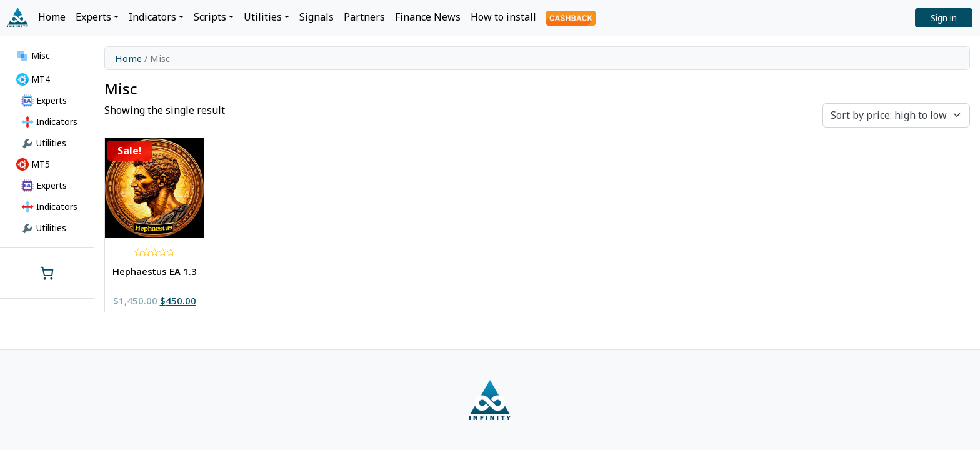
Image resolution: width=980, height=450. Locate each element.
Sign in (944, 18)
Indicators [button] (152, 17)
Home (52, 17)
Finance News (428, 17)
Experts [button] (93, 17)
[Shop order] (896, 116)
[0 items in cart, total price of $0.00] (47, 273)
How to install (503, 17)
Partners (364, 17)
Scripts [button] (210, 17)
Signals (317, 17)
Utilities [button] (263, 17)
